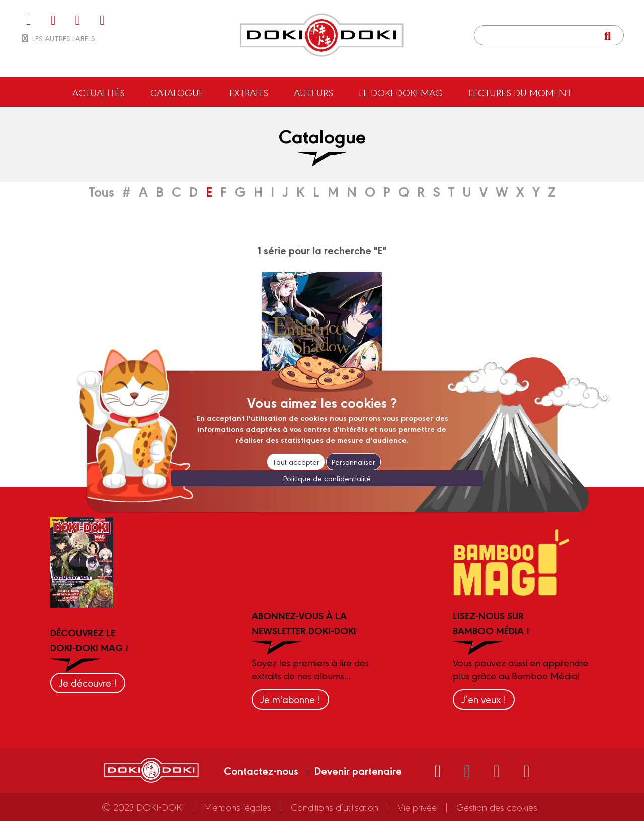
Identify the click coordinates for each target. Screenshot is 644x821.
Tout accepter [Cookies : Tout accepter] (296, 462)
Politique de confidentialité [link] (327, 478)
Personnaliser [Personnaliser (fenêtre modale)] (353, 462)
